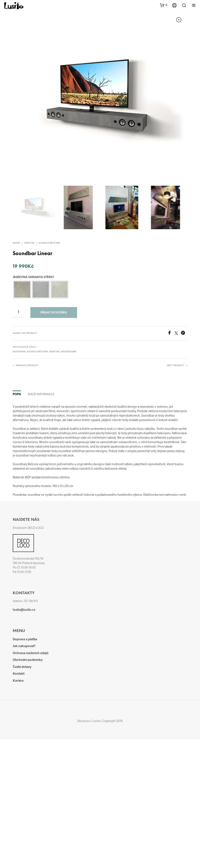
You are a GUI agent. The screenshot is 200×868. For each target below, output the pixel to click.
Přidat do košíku (54, 313)
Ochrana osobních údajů (31, 653)
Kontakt (19, 673)
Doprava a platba (25, 639)
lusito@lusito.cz (24, 610)
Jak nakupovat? (24, 646)
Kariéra (18, 680)
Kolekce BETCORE (49, 243)
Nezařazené (69, 352)
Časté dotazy (22, 667)
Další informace (41, 394)
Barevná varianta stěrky (34, 277)
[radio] (22, 289)
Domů (16, 243)
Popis (17, 394)
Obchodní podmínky (28, 660)
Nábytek (29, 243)
